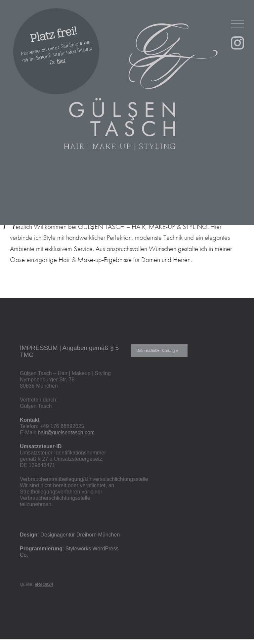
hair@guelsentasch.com (66, 432)
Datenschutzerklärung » (157, 351)
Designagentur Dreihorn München (80, 535)
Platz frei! (53, 35)
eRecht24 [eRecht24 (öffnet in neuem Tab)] (44, 584)
